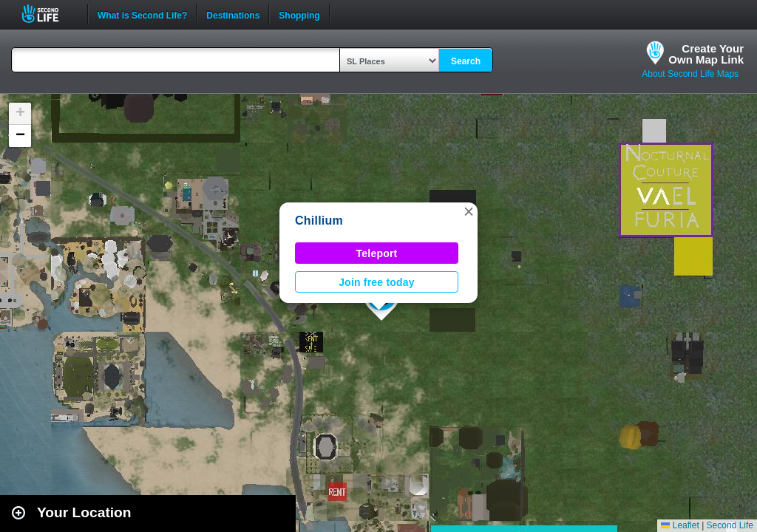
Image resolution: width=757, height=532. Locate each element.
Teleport (377, 253)
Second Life (48, 14)
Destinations (233, 14)
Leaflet (680, 525)
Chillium (319, 221)
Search (466, 61)
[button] (469, 211)
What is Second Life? (142, 14)
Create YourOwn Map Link (706, 54)
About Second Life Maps (690, 74)
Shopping (299, 14)
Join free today (377, 282)
